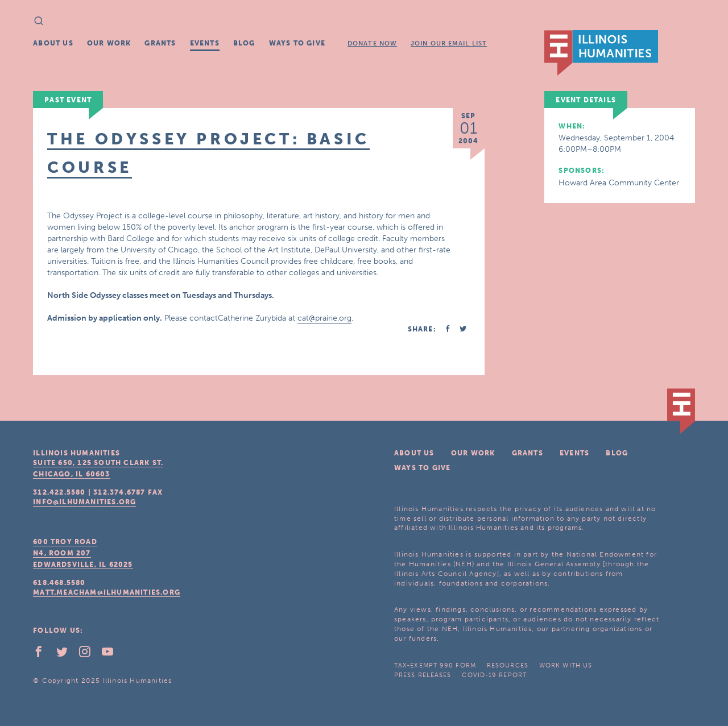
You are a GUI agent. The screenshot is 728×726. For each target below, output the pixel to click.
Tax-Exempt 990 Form (435, 665)
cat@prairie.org (324, 318)
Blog (244, 43)
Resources (508, 665)
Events (205, 43)
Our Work (109, 43)
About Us (53, 43)
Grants (160, 43)
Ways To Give (297, 43)
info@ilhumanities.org (84, 502)
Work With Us (566, 665)
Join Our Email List (449, 43)
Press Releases (423, 675)
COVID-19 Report (494, 675)
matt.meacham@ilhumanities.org (107, 592)
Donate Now (372, 43)
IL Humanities (601, 53)
